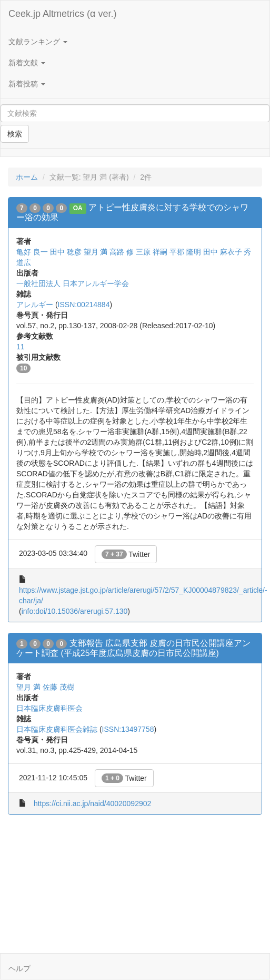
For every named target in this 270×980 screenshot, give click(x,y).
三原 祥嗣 (152, 252)
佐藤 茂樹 (58, 687)
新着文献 (27, 63)
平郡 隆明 (185, 252)
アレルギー (35, 305)
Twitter (126, 554)
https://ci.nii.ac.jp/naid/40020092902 (92, 803)
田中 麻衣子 (223, 252)
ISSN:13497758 (128, 729)
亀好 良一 (32, 252)
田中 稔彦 (66, 252)
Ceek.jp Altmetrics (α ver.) (62, 14)
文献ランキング (38, 42)
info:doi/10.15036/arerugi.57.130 (75, 611)
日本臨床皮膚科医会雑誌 (57, 729)
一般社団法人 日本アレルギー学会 (73, 283)
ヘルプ (19, 968)
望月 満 (96, 252)
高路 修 (122, 252)
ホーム (27, 177)
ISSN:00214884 (84, 305)
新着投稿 (27, 84)
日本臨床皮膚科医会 (49, 708)
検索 (15, 134)
